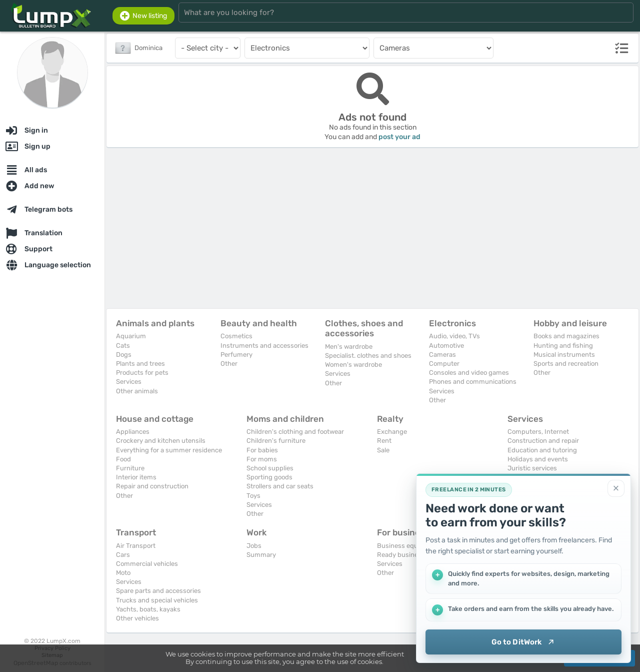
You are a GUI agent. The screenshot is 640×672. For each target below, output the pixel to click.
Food (123, 459)
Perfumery (236, 355)
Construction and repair (543, 441)
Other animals (137, 391)
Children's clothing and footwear (295, 432)
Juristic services (532, 468)
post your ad (399, 137)
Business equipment (408, 546)
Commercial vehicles (147, 564)
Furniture (130, 468)
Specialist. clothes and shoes (368, 356)
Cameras (442, 355)
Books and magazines (566, 336)
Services (129, 382)
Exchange (392, 432)
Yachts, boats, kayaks (148, 609)
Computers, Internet (538, 432)
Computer (444, 364)
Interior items (136, 477)
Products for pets (142, 373)
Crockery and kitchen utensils (161, 441)
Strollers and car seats (280, 486)
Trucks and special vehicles (157, 600)
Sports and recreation (566, 364)
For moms (262, 459)
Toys (253, 496)
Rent (384, 441)
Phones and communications (473, 382)
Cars (123, 555)
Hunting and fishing (563, 346)
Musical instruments (564, 355)
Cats (123, 346)
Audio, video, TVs (454, 336)
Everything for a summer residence (169, 450)
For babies (262, 450)
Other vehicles (137, 618)
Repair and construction (152, 486)
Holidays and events (538, 459)
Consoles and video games (469, 373)
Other (229, 364)
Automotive (446, 346)
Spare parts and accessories (158, 591)
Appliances (133, 432)
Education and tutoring (542, 450)
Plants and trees (140, 364)
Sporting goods (269, 477)
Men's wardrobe (349, 347)
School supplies (270, 468)
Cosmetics (236, 336)
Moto (123, 573)
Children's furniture (276, 441)
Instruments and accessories (264, 346)
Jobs (254, 546)
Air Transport (136, 546)
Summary (261, 555)
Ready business (401, 555)
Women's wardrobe (353, 365)
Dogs (124, 355)
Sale (383, 450)
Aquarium (131, 336)
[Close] (616, 488)
